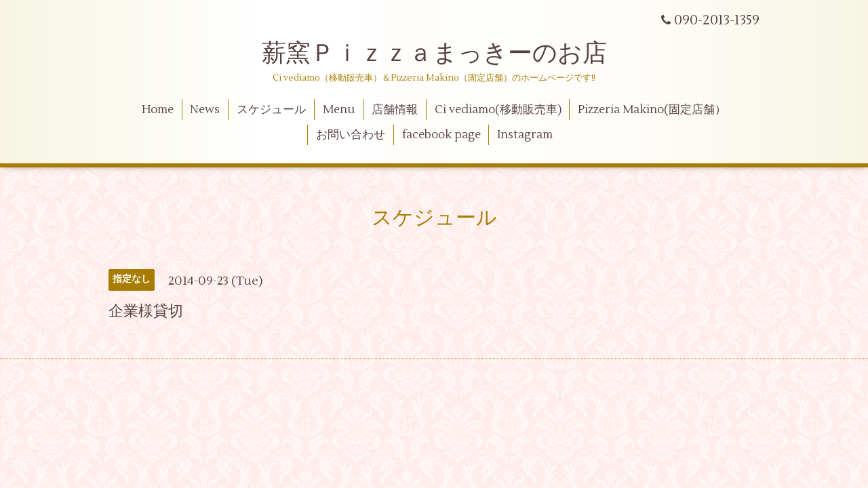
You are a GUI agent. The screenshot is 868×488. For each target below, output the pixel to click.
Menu (339, 110)
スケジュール (271, 110)
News (205, 110)
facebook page (441, 135)
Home (158, 110)
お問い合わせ (351, 135)
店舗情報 (395, 110)
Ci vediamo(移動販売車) (498, 110)
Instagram (525, 135)
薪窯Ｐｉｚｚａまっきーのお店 (447, 54)
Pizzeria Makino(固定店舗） (652, 110)
